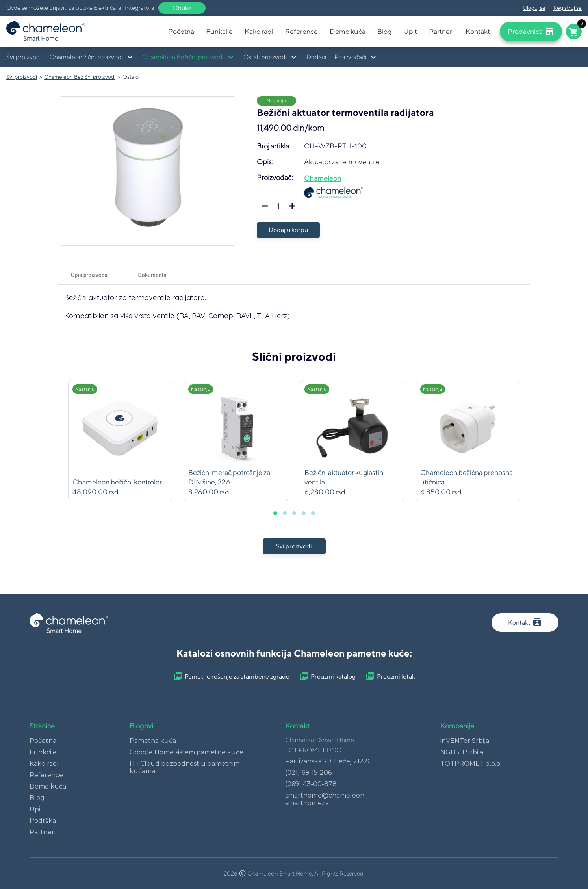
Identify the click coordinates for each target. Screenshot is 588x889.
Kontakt (478, 31)
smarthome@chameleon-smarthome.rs (326, 799)
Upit (410, 31)
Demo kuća (348, 31)
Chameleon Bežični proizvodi (80, 77)
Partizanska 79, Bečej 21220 (328, 761)
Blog (384, 31)
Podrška (43, 821)
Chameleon (323, 178)
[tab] (89, 275)
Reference (301, 31)
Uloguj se (534, 8)
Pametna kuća (153, 741)
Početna (181, 31)
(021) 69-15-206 (308, 773)
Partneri (441, 31)
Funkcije (219, 31)
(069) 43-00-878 (311, 784)
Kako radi (259, 31)
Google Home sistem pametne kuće (186, 752)
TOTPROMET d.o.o (470, 764)
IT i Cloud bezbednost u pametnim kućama (185, 767)
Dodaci (316, 57)
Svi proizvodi (24, 57)
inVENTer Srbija (465, 741)
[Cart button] (574, 32)
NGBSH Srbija (462, 752)
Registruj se (568, 8)
